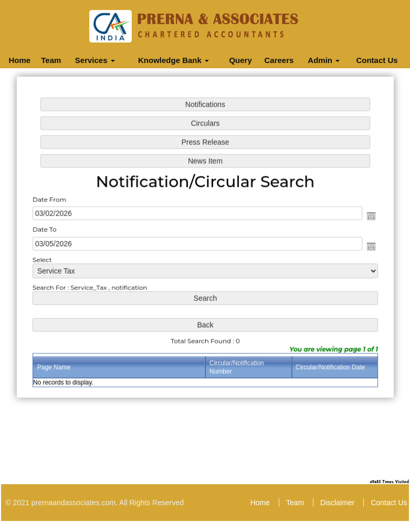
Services (95, 60)
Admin (324, 60)
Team (51, 60)
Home (19, 60)
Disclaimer (337, 503)
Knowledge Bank (174, 60)
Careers (279, 60)
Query (240, 60)
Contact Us (377, 60)
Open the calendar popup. (369, 216)
